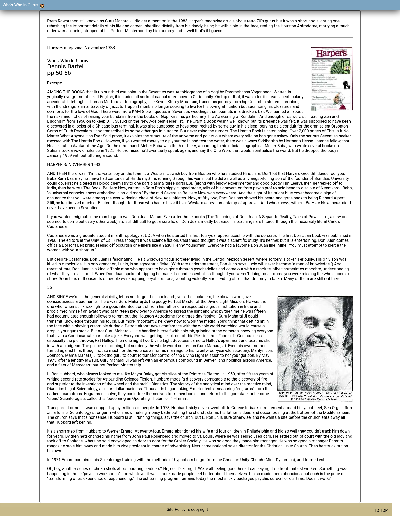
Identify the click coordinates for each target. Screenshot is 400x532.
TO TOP (381, 510)
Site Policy (176, 509)
